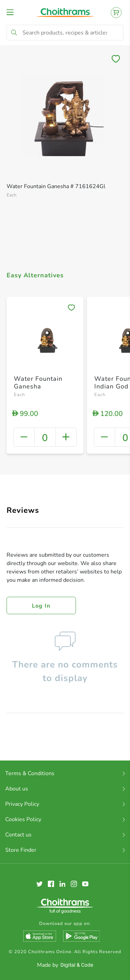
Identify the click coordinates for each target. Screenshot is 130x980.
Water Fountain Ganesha (38, 383)
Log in (41, 606)
